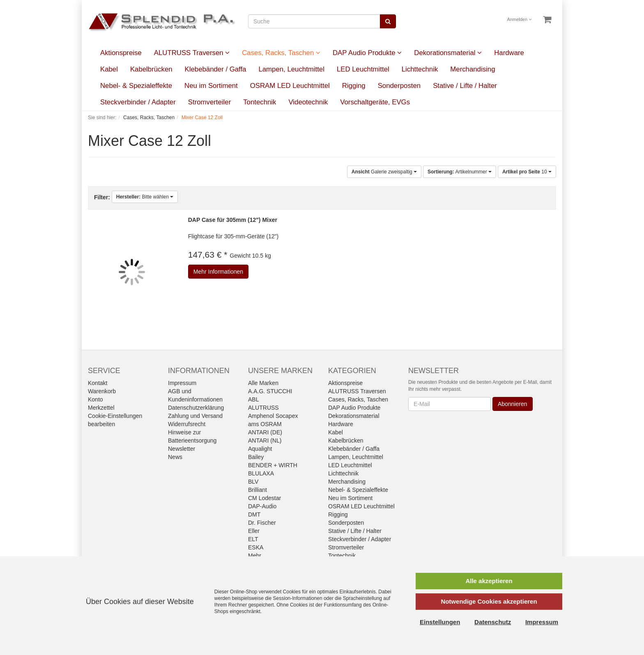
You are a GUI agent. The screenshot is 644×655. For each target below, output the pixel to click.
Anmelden (520, 19)
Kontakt (98, 383)
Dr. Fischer (262, 523)
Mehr (255, 556)
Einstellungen (440, 622)
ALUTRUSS (263, 408)
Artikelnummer (460, 172)
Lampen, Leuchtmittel (291, 69)
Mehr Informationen (218, 272)
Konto (95, 399)
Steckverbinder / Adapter (138, 102)
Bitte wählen (145, 197)
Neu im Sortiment (211, 86)
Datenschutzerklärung (196, 408)
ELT (253, 539)
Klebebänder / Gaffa (216, 69)
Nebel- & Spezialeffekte (136, 86)
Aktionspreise (121, 53)
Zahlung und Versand (195, 416)
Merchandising (473, 69)
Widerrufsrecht (187, 424)
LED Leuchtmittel (363, 69)
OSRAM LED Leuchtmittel (290, 86)
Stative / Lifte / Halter (465, 86)
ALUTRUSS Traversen (192, 53)
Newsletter (182, 449)
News (175, 457)
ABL (253, 399)
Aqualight (260, 449)
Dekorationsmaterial (448, 53)
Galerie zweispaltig (384, 172)
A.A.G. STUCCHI (270, 391)
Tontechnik (260, 102)
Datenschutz (493, 622)
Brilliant (258, 490)
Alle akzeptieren (489, 581)
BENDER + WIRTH (273, 465)
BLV (253, 482)
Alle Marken (263, 383)
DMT (254, 514)
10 (527, 172)
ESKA (256, 547)
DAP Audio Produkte (367, 53)
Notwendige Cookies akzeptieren (489, 601)
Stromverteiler (209, 102)
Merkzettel (101, 408)
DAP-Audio (262, 506)
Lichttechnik (420, 69)
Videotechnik (308, 102)
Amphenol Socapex (273, 416)
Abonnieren (513, 404)
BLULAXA (261, 473)
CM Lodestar (264, 498)
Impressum (182, 383)
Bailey (256, 457)
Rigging (354, 86)
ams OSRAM (265, 424)
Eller (254, 531)
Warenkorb (102, 391)
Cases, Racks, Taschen (281, 53)
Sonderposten (399, 86)
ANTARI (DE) (265, 432)
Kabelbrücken (151, 69)
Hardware (509, 53)
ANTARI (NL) (265, 441)
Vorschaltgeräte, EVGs (375, 102)
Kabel (109, 69)
